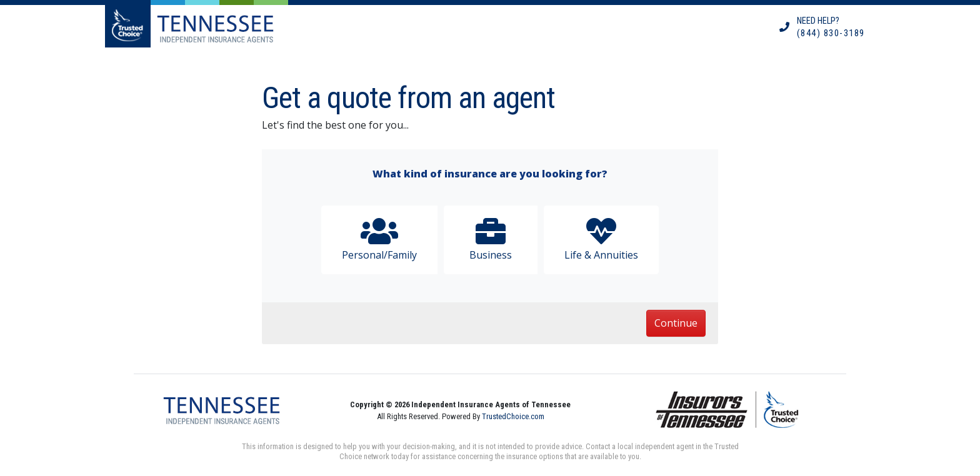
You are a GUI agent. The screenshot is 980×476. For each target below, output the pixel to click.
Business (491, 239)
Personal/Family (379, 239)
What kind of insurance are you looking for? (490, 174)
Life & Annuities (601, 239)
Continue (676, 323)
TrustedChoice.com (513, 416)
